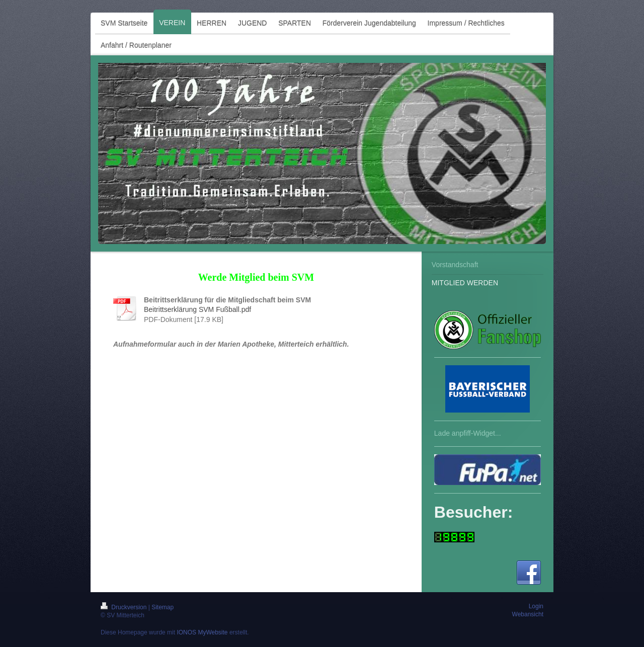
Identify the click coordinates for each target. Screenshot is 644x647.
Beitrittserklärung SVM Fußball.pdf (197, 309)
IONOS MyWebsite (202, 632)
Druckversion (125, 607)
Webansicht (528, 614)
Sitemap (163, 607)
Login (536, 606)
